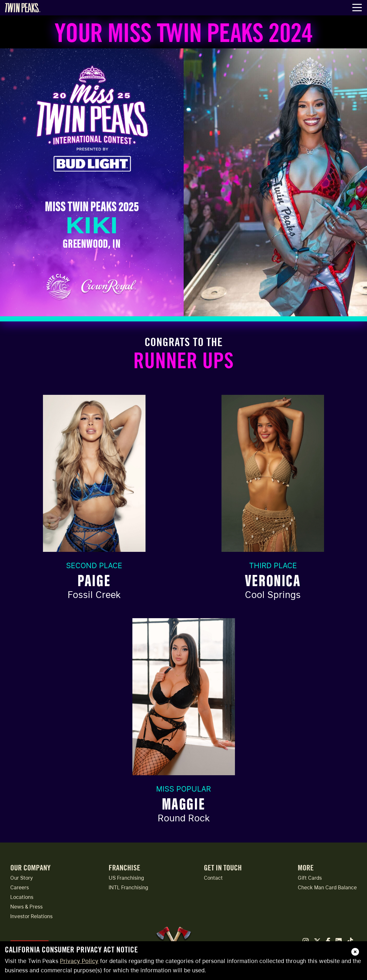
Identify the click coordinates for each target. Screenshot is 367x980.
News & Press (26, 907)
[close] (355, 952)
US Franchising (126, 878)
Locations (22, 897)
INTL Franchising (128, 888)
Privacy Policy (79, 961)
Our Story (22, 878)
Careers (20, 888)
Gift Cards (310, 878)
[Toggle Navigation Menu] (357, 8)
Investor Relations (31, 916)
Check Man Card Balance (327, 888)
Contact (213, 878)
